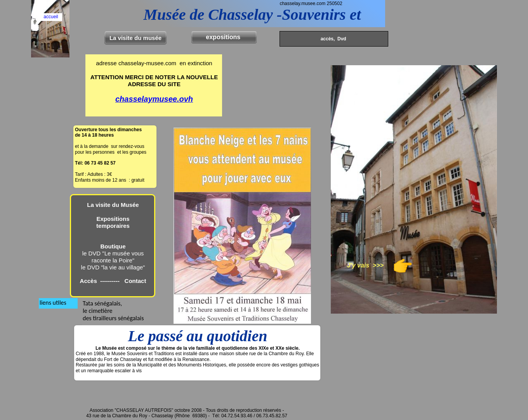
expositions (224, 37)
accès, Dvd (333, 39)
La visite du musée (135, 38)
